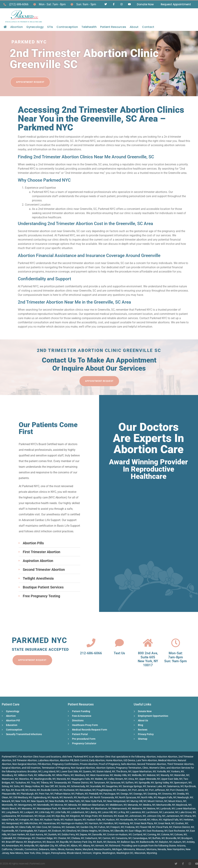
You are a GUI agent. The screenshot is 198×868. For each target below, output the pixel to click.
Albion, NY (76, 846)
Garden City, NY (89, 827)
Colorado (18, 849)
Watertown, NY (10, 779)
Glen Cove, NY (44, 827)
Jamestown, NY (175, 816)
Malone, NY (153, 809)
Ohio (38, 853)
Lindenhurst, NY (80, 812)
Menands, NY (135, 805)
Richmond (115, 846)
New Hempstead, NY (118, 801)
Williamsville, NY (47, 775)
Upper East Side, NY (172, 779)
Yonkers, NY (177, 771)
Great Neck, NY (166, 823)
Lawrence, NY (137, 812)
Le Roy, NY (123, 812)
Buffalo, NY (159, 838)
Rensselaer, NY (87, 790)
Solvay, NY (7, 786)
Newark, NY (8, 801)
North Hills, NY (149, 797)
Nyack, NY (57, 797)
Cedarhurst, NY (93, 838)
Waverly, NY (167, 775)
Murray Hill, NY (138, 801)
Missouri (141, 849)
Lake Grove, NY (187, 812)
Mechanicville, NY (166, 805)
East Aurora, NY (39, 834)
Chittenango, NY (26, 838)
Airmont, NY (102, 846)
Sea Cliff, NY (51, 786)
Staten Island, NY (106, 771)
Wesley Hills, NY (122, 775)
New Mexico (17, 853)
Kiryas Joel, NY (47, 816)
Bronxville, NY (173, 838)
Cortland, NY (139, 834)
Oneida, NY (183, 794)
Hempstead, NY (14, 823)
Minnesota (129, 849)
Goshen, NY (182, 823)
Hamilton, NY (110, 823)
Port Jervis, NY (140, 790)
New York (29, 853)
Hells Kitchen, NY (33, 823)
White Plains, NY (65, 775)
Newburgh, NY (185, 797)
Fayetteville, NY (10, 831)
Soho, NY (19, 786)
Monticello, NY (9, 805)
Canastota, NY (124, 838)
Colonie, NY (167, 834)
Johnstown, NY (137, 816)
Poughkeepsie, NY (106, 790)
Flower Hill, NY (147, 827)
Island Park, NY (10, 820)
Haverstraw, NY (51, 823)
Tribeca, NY (47, 783)
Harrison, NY (95, 823)
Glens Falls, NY (27, 827)
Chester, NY (64, 838)
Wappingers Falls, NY (82, 779)
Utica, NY (133, 779)
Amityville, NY (31, 846)
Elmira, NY (108, 831)
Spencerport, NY (183, 783)
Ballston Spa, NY (130, 842)
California (7, 849)
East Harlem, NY (20, 834)
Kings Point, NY (93, 816)
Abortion (17, 27)
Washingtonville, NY (45, 779)
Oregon (46, 853)
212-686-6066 (91, 653)
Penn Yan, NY (46, 794)
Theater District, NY (82, 783)
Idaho (53, 849)
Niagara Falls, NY (167, 797)
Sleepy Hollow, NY (34, 786)
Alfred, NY (64, 846)
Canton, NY (109, 838)
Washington (109, 853)
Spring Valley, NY (164, 783)
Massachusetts (103, 849)
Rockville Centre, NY (52, 790)
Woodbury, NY (9, 775)
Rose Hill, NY (22, 790)
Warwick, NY (63, 779)
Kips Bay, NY (62, 816)
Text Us (119, 653)
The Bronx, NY (124, 771)
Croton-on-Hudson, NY (119, 834)
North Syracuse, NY (130, 797)
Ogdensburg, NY (42, 797)
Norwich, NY (70, 797)
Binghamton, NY (37, 842)
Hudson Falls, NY (96, 820)
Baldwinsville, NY (149, 842)
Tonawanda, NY (62, 783)
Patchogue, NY (111, 794)
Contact (148, 27)
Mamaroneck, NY (122, 809)
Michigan (117, 849)
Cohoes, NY (181, 834)
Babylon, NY (166, 842)
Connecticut (31, 849)
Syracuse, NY (117, 783)
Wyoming (152, 853)
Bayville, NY (66, 842)
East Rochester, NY (179, 831)
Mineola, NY (75, 805)
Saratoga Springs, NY (134, 786)
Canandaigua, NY (142, 838)
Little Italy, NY (46, 812)
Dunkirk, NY (54, 834)
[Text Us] (119, 643)
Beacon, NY (53, 842)
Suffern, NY (131, 783)
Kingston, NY (77, 816)
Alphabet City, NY (49, 846)
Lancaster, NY (171, 812)
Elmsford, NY (73, 831)
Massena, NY (29, 809)
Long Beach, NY (14, 812)
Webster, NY (153, 775)
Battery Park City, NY (85, 842)
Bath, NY (102, 842)
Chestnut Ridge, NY (46, 838)
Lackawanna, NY (11, 816)
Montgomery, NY (27, 805)
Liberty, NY (95, 812)
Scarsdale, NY (97, 786)
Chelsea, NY (78, 838)
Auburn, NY (179, 842)
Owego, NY (126, 794)
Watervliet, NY (182, 775)
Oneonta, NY (169, 794)
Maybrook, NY (184, 805)
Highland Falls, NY (173, 820)
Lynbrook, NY (168, 809)
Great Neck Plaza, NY (146, 823)
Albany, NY (88, 846)
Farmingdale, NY (28, 831)
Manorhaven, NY (71, 809)
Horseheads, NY (129, 820)
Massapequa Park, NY (49, 809)
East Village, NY (137, 831)
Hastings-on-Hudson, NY (74, 823)
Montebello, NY (45, 805)
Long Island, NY (51, 771)
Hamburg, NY (126, 823)
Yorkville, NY (163, 771)
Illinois (61, 849)
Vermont (87, 853)
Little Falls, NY (62, 812)
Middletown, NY (118, 805)
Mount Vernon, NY (157, 801)
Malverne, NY (139, 809)
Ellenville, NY (121, 831)
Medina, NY (149, 805)
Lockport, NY (31, 812)
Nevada (162, 849)
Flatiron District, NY (184, 827)
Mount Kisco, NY (177, 801)
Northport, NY (85, 797)
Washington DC (125, 853)
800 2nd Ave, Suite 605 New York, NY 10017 (148, 659)
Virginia (97, 853)
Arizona (181, 846)
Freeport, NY (117, 827)
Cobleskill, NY (9, 838)
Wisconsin (140, 853)
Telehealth (89, 27)
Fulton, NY (104, 827)
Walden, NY (101, 779)
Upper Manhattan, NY (144, 771)
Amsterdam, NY (14, 846)
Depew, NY (85, 834)
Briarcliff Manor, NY (16, 842)
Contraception (67, 27)
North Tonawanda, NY (106, 797)
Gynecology (35, 27)
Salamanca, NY (175, 786)
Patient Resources (113, 27)
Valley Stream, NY (118, 779)
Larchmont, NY (154, 812)
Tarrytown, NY (101, 783)
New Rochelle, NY (59, 801)
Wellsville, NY (139, 775)
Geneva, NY (58, 827)
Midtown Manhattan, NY (95, 805)
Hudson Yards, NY (54, 820)
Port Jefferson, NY (159, 790)
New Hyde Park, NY (96, 801)
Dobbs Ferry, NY (70, 834)
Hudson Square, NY (75, 820)
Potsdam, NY (124, 790)
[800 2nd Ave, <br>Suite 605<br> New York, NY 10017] (148, 643)
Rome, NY (35, 790)
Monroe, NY (61, 805)
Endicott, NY (59, 831)
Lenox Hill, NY (109, 812)
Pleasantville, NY (11, 794)
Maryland (88, 849)
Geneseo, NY (73, 827)
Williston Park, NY (27, 775)
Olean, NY (7, 797)
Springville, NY (146, 783)
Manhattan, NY (103, 809)
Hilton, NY (156, 820)
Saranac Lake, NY (156, 786)
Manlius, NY (87, 809)
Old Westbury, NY (23, 797)
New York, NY (23, 801)
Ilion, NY (39, 820)
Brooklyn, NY (34, 771)
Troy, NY (35, 783)
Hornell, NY (144, 820)
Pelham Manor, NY (64, 794)
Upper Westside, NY (150, 779)
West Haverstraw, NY (101, 775)
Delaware (44, 849)
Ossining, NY (154, 794)
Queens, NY (89, 771)
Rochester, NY (71, 790)
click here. (67, 757)
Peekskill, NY (96, 794)
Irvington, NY (26, 820)
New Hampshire (176, 849)
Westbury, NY (82, 775)
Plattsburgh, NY (29, 794)
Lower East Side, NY (71, 771)
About (134, 27)
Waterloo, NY (26, 779)
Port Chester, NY (179, 790)
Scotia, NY (64, 786)
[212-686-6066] (91, 643)
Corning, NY (154, 834)
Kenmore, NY (110, 816)
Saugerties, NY (114, 786)
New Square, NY (40, 801)
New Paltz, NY (77, 801)
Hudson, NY (113, 820)
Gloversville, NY (10, 827)
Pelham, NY (82, 794)
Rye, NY (10, 790)
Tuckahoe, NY (23, 783)
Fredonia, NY (132, 827)
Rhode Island (74, 853)
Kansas (70, 849)
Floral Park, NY (164, 827)
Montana (151, 849)
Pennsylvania (58, 853)
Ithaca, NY (190, 816)
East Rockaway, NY (157, 831)
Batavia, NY (114, 842)
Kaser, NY (123, 816)
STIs (50, 27)
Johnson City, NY (156, 816)
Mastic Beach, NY (11, 809)
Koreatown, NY (29, 816)
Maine (78, 849)
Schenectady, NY (80, 786)
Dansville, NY (99, 834)
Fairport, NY (45, 831)
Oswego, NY (140, 794)
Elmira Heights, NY (91, 831)
